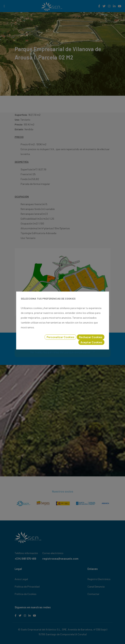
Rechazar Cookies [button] (91, 337)
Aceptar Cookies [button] (91, 342)
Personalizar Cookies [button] (60, 337)
